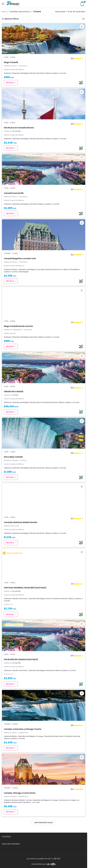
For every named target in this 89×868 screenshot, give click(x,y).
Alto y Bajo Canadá (13, 457)
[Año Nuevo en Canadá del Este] (44, 104)
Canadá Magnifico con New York (20, 258)
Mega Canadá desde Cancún (18, 326)
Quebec (55, 73)
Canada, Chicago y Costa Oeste (20, 793)
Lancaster (41, 269)
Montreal (41, 73)
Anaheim (15, 800)
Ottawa (48, 73)
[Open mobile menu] (3, 4)
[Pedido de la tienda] (83, 19)
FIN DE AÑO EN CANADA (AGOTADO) (21, 659)
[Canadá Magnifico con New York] (44, 235)
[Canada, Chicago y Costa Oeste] (44, 769)
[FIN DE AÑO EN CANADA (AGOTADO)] (44, 636)
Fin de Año (17, 131)
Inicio (4, 12)
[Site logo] (13, 4)
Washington (24, 272)
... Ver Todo (35, 802)
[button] (82, 27)
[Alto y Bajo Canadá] (44, 433)
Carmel (28, 800)
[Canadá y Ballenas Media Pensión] (44, 499)
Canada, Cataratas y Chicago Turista (23, 729)
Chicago (40, 736)
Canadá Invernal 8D (14, 193)
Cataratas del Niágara (21, 73)
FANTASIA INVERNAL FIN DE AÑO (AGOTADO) (25, 588)
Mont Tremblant (43, 402)
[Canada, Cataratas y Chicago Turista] (44, 705)
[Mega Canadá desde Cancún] (44, 302)
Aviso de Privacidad (11, 844)
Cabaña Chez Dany (20, 599)
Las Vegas (72, 800)
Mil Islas (33, 73)
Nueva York (58, 269)
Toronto (63, 73)
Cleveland (48, 736)
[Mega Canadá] (44, 39)
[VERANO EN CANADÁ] (44, 368)
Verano (16, 395)
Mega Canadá (11, 62)
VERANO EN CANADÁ (14, 392)
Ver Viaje (10, 83)
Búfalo (14, 736)
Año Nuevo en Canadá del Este (19, 128)
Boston (14, 269)
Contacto (6, 836)
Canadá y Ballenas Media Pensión (20, 522)
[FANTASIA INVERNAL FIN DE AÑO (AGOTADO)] (44, 564)
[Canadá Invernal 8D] (44, 169)
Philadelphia (75, 269)
